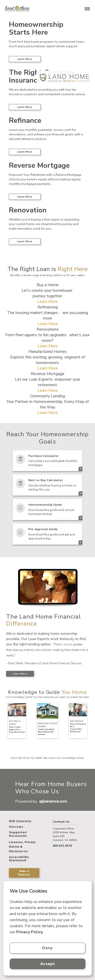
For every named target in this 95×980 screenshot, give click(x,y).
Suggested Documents (18, 834)
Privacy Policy (30, 932)
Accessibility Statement (19, 859)
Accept (48, 964)
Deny (47, 948)
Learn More (25, 59)
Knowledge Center (73, 758)
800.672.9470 (62, 846)
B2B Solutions (20, 821)
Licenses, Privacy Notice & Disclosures (22, 847)
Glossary (16, 827)
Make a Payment (24, 873)
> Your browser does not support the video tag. (48, 587)
